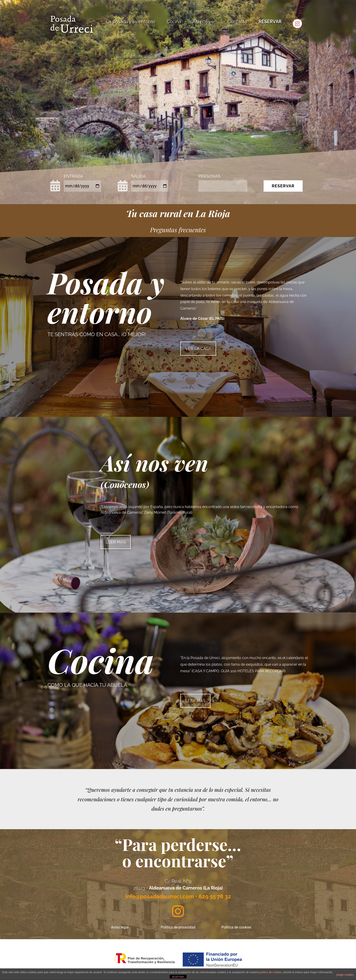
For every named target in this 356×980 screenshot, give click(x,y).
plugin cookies (345, 975)
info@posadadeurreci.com (160, 896)
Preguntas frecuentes (178, 230)
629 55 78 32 (215, 896)
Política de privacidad (178, 927)
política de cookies (271, 972)
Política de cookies (236, 927)
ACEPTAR (178, 977)
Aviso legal (120, 927)
